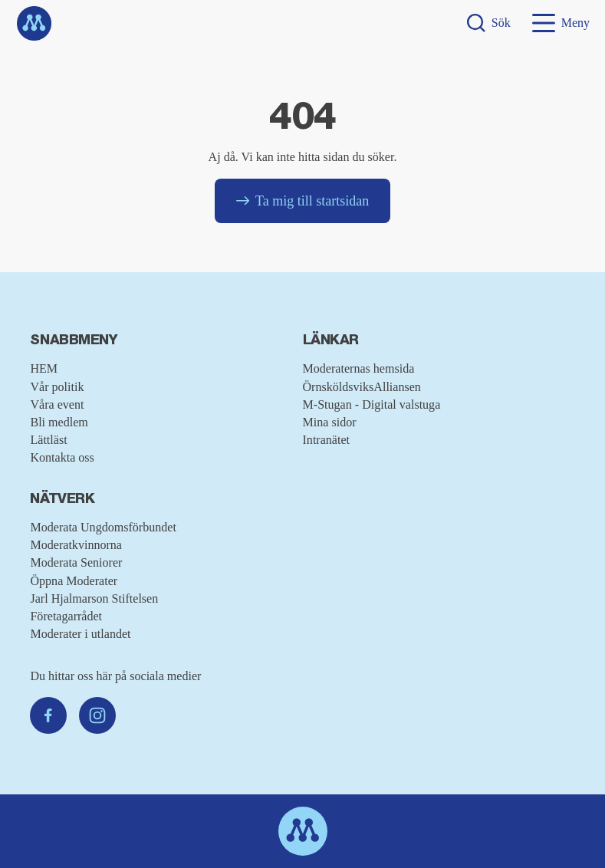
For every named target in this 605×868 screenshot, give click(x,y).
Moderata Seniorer (76, 562)
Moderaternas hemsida (359, 368)
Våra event (57, 404)
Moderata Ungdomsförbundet (103, 527)
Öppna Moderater (74, 581)
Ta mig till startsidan (302, 201)
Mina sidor (330, 422)
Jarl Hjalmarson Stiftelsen (94, 598)
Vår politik (57, 387)
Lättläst (48, 440)
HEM (44, 368)
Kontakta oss (62, 457)
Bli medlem (59, 422)
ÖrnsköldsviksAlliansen (362, 387)
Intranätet (327, 440)
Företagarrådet (66, 616)
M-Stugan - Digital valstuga (372, 404)
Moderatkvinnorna (76, 545)
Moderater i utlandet (80, 634)
